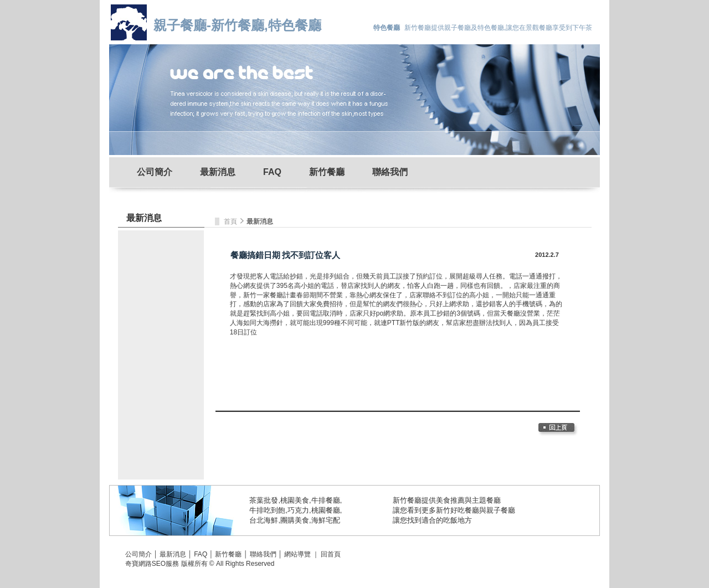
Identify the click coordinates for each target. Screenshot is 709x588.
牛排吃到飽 (267, 510)
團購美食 (295, 520)
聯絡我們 (390, 172)
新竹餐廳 (327, 172)
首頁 (231, 221)
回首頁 (331, 554)
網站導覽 (297, 554)
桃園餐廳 (326, 510)
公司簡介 (155, 172)
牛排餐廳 (326, 500)
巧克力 (298, 510)
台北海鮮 (264, 520)
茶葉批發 (264, 500)
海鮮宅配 (326, 520)
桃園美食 (295, 500)
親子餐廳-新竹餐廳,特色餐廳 (237, 25)
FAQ (272, 172)
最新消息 (218, 172)
